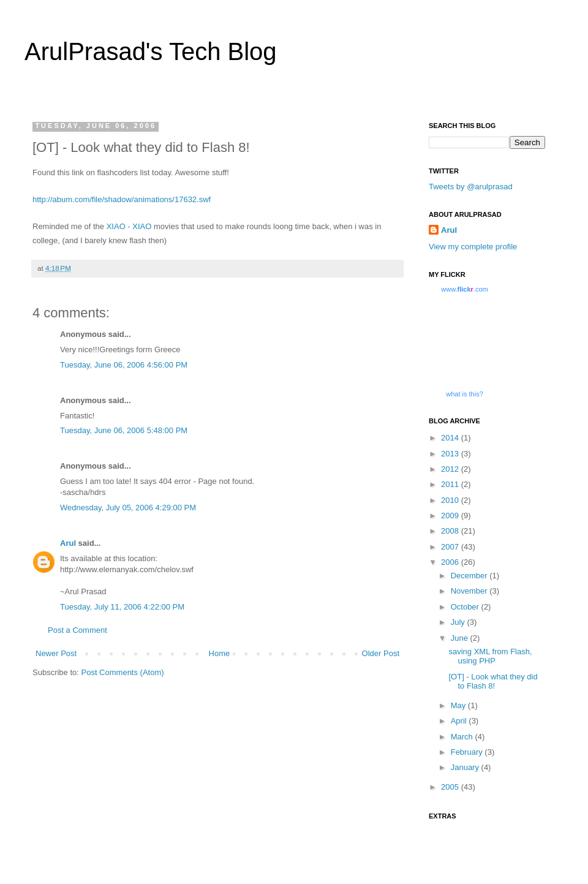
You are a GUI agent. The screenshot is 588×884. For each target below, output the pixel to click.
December (470, 576)
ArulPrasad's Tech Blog (151, 51)
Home (220, 653)
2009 (451, 516)
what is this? (465, 394)
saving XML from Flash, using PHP (490, 656)
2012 (451, 469)
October (466, 607)
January (466, 767)
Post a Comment (77, 630)
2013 (451, 454)
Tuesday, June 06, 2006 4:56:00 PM (124, 365)
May (459, 705)
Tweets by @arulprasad (471, 187)
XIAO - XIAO (129, 226)
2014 (451, 438)
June (461, 638)
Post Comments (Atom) (123, 672)
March (463, 737)
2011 (451, 484)
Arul (68, 543)
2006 (451, 562)
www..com (464, 289)
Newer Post (56, 653)
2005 (451, 787)
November (470, 591)
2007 (451, 547)
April (460, 721)
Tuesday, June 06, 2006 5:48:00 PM (124, 430)
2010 (451, 500)
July (459, 622)
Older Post (381, 653)
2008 (451, 531)
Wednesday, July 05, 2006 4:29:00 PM (128, 508)
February (468, 752)
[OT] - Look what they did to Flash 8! (493, 682)
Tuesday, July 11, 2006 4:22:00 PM (122, 607)
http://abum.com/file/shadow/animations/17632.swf (122, 199)
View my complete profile (473, 247)
